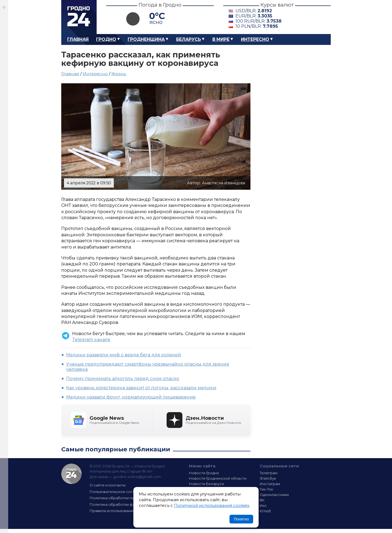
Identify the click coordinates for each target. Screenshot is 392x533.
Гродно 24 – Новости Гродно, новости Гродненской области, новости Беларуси (79, 17)
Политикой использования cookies (212, 505)
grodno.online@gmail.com (137, 477)
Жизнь (119, 74)
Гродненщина (146, 39)
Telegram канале (91, 340)
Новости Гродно (204, 473)
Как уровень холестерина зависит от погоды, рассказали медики (141, 388)
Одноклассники (274, 495)
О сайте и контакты (108, 485)
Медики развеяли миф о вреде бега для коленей (124, 355)
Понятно (241, 519)
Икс (263, 506)
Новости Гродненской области (218, 478)
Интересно (255, 39)
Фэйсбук (268, 478)
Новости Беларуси (206, 484)
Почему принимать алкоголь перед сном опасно (123, 379)
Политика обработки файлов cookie (123, 504)
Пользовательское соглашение (119, 492)
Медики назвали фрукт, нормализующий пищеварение (131, 397)
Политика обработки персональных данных (130, 498)
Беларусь (189, 39)
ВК (262, 500)
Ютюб (265, 511)
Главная (78, 39)
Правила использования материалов (124, 511)
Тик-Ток (266, 489)
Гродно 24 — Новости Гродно (71, 474)
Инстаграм (270, 484)
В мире (221, 39)
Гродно (106, 39)
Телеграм (269, 473)
